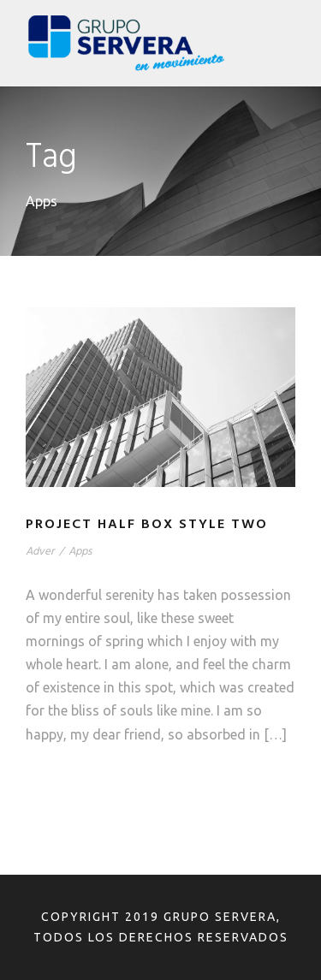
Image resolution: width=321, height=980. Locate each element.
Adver (40, 552)
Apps (80, 552)
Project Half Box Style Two (147, 525)
